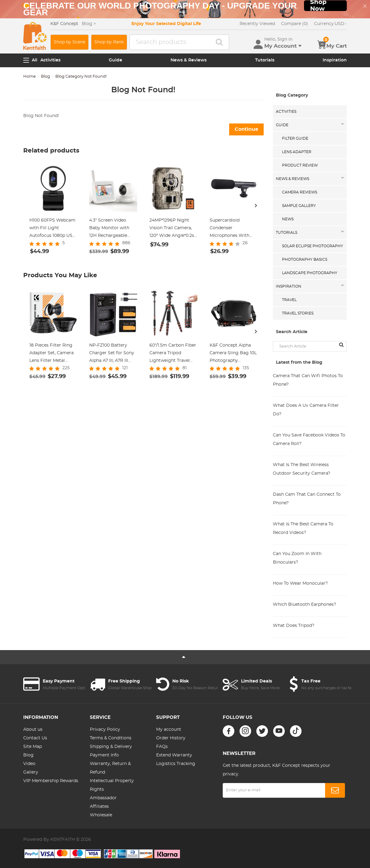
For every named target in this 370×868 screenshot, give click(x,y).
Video (29, 764)
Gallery (31, 772)
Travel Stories (298, 313)
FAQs (162, 747)
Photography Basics (305, 259)
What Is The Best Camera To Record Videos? (303, 528)
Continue (246, 129)
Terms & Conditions (111, 738)
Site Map (33, 747)
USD (330, 24)
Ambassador (103, 798)
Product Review (300, 165)
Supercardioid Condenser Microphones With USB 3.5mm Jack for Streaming (231, 229)
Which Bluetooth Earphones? (304, 605)
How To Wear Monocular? (300, 583)
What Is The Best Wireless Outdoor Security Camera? (302, 469)
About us (33, 730)
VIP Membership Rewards (51, 781)
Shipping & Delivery (111, 747)
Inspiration (335, 60)
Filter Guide (295, 138)
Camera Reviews (300, 192)
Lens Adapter (297, 152)
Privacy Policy (105, 730)
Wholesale (101, 815)
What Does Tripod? (294, 626)
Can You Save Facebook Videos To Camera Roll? (309, 440)
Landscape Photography (310, 273)
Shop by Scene (70, 42)
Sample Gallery (299, 206)
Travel (289, 300)
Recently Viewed (257, 24)
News (288, 219)
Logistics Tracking (176, 764)
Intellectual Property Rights (112, 785)
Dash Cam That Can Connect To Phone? (307, 499)
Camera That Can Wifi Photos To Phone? (308, 380)
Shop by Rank (109, 42)
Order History (171, 738)
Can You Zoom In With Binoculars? (297, 558)
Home (29, 77)
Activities (50, 60)
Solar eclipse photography (313, 246)
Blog (46, 77)
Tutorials (265, 60)
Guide (115, 60)
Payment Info (104, 755)
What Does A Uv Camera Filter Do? (306, 410)
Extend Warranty (174, 755)
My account (169, 730)
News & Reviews (189, 60)
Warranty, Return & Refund (110, 768)
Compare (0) (295, 24)
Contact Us (35, 738)
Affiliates (99, 807)
